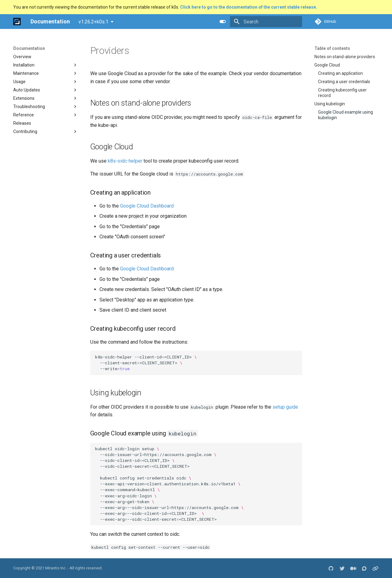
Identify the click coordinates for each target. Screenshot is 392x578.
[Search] (266, 22)
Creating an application (340, 73)
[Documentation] (17, 22)
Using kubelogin (330, 104)
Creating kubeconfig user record (342, 93)
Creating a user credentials (344, 82)
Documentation (29, 48)
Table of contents (332, 48)
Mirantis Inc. (56, 568)
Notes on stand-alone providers (345, 57)
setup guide (285, 407)
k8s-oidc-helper (125, 161)
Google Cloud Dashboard (147, 206)
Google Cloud (327, 65)
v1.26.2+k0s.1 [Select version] (93, 22)
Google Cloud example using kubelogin (346, 115)
